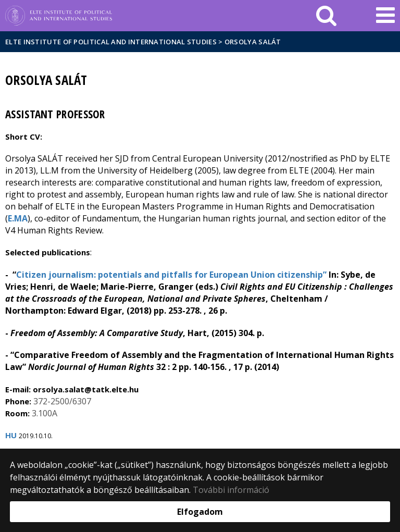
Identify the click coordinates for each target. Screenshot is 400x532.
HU (11, 435)
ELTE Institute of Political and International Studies (111, 42)
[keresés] (326, 16)
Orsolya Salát (253, 42)
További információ (231, 490)
